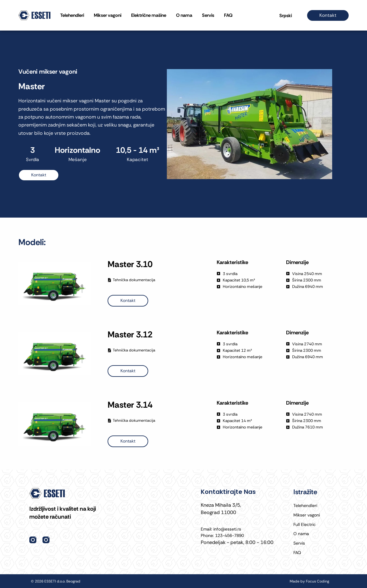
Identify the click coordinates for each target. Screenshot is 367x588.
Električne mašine (149, 15)
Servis (208, 15)
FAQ (228, 15)
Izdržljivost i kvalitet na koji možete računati (65, 507)
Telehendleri (72, 15)
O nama (184, 15)
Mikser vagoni (108, 15)
